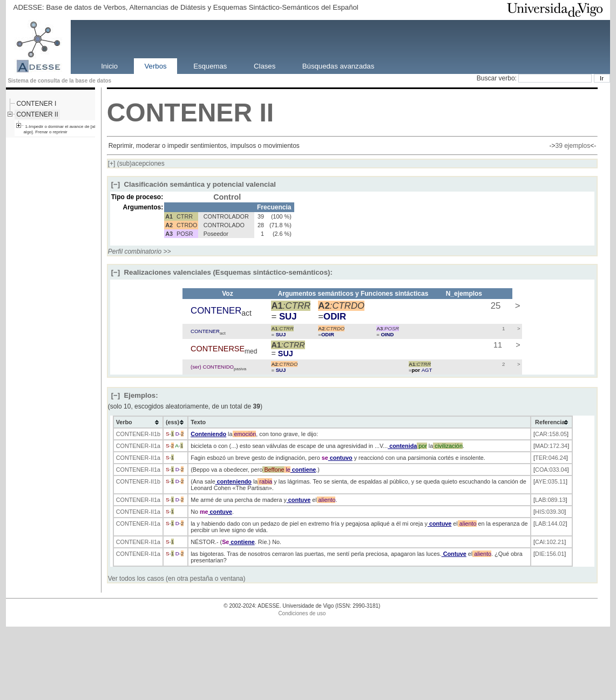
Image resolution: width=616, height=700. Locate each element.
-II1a (154, 446)
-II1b (154, 434)
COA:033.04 (551, 470)
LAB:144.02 (550, 524)
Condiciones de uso (302, 613)
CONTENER (180, 113)
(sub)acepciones (136, 164)
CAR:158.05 (551, 434)
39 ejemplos (573, 146)
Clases (265, 66)
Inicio (109, 66)
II (266, 113)
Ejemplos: (135, 395)
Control (227, 197)
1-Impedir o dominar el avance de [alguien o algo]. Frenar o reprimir (66, 129)
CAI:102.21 (550, 542)
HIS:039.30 (550, 512)
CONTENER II (37, 114)
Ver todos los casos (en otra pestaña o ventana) (177, 579)
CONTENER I (36, 104)
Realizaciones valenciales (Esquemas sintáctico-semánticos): (222, 272)
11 (497, 345)
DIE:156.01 (550, 554)
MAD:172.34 (551, 446)
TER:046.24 (551, 458)
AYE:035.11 (550, 481)
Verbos (156, 66)
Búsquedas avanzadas (338, 66)
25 (494, 306)
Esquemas (210, 66)
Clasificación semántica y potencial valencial (194, 184)
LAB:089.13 (550, 500)
